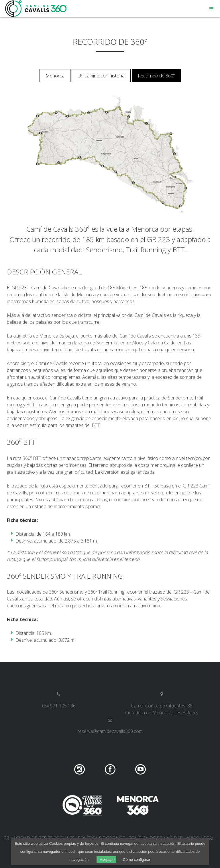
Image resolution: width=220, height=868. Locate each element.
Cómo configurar (137, 860)
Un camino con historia (101, 76)
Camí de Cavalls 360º (36, 9)
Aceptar (106, 860)
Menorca (55, 76)
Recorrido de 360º (156, 76)
